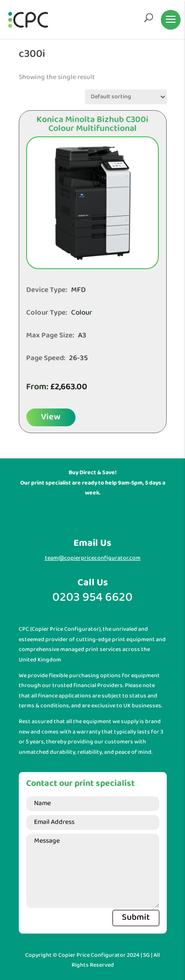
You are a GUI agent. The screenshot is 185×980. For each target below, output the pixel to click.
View (51, 417)
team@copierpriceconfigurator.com (93, 558)
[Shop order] (126, 97)
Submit (136, 918)
